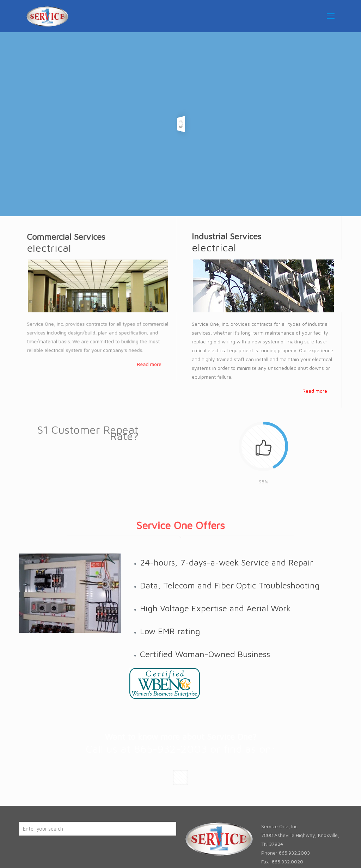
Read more (150, 361)
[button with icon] (180, 778)
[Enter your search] (98, 829)
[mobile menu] (331, 16)
